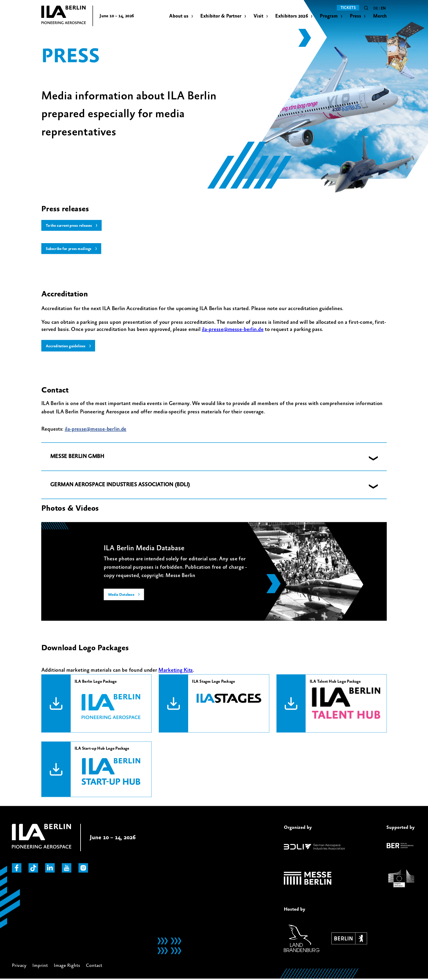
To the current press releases (70, 226)
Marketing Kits (176, 671)
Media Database (122, 596)
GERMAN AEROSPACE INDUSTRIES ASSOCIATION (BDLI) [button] (120, 485)
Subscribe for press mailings (70, 249)
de (376, 9)
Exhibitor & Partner (221, 16)
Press (355, 16)
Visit (258, 16)
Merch (380, 16)
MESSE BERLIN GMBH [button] (77, 457)
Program (329, 16)
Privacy (19, 966)
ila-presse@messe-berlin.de (233, 330)
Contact (94, 966)
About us (179, 16)
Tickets (348, 8)
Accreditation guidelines (67, 347)
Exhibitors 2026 (292, 16)
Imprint (40, 966)
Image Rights (67, 966)
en (383, 9)
